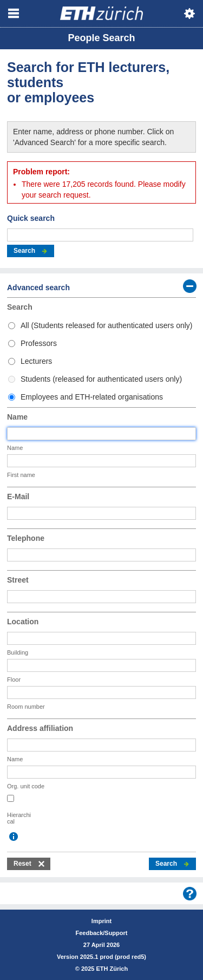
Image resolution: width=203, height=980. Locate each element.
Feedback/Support (102, 933)
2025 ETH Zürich (104, 969)
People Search (101, 38)
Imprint (101, 921)
